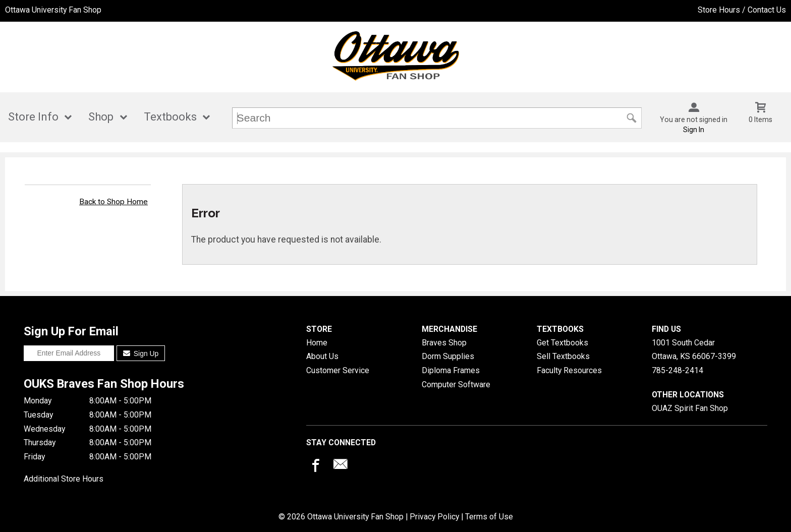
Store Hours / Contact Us (742, 10)
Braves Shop (444, 343)
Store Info (33, 117)
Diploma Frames (451, 370)
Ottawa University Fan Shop (53, 10)
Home (317, 343)
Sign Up (141, 353)
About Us (322, 356)
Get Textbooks (562, 343)
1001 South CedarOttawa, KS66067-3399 (694, 350)
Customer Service (338, 370)
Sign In (694, 130)
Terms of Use (489, 517)
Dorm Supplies (448, 356)
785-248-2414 (677, 370)
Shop (101, 117)
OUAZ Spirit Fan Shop (690, 408)
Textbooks (170, 117)
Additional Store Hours (64, 479)
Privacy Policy (434, 517)
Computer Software (456, 385)
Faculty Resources (569, 370)
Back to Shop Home (114, 202)
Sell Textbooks (563, 356)
